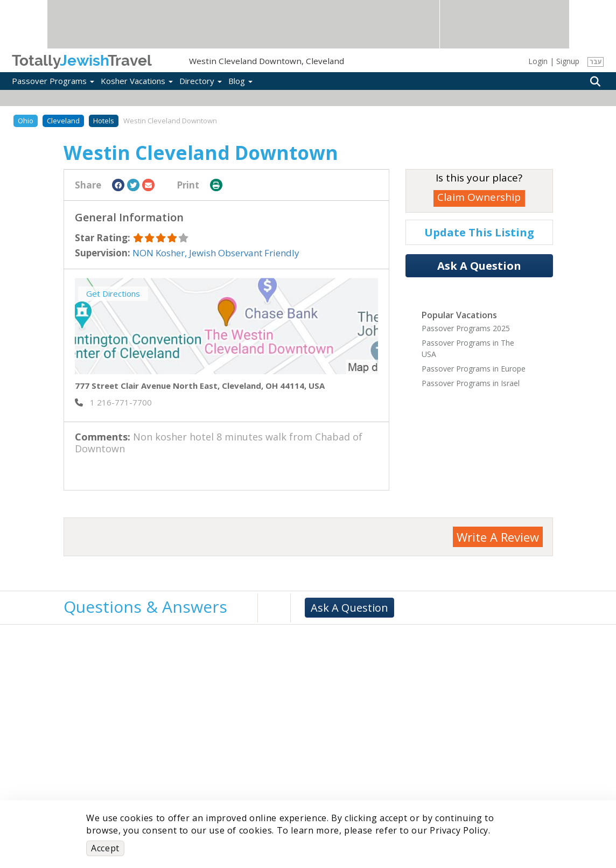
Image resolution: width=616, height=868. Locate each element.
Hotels (104, 121)
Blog (240, 81)
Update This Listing (479, 232)
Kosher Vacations (137, 81)
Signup (568, 61)
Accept (105, 848)
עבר (596, 62)
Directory (201, 81)
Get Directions (113, 293)
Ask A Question (479, 266)
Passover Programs (53, 81)
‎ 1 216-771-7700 (113, 402)
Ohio (26, 121)
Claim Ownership (479, 197)
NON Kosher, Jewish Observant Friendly (216, 253)
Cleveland (63, 121)
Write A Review (498, 537)
